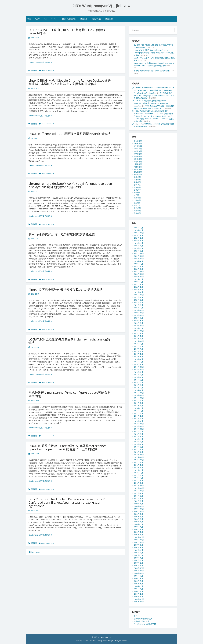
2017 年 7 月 (138, 349)
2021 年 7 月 (138, 297)
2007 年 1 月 (138, 565)
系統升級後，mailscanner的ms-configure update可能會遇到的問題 (69, 394)
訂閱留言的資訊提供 (141, 621)
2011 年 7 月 (138, 498)
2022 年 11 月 (139, 274)
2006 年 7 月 (138, 581)
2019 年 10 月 (139, 326)
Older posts (34, 552)
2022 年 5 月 (138, 290)
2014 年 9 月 (138, 400)
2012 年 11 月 (139, 457)
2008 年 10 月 (139, 511)
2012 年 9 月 (138, 462)
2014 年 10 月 (139, 398)
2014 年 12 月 (139, 393)
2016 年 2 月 (138, 364)
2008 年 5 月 (138, 524)
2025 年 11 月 (139, 233)
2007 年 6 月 (138, 553)
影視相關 (137, 182)
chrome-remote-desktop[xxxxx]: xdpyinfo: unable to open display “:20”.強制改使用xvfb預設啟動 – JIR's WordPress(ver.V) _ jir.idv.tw (154, 90)
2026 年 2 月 (138, 230)
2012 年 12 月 (139, 455)
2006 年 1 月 (138, 597)
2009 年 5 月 (138, 501)
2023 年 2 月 (138, 266)
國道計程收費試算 (69, 19)
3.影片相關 (138, 169)
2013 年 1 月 (138, 452)
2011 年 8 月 (138, 496)
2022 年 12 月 (139, 271)
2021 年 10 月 (139, 295)
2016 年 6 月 (138, 354)
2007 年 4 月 (138, 558)
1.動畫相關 (138, 151)
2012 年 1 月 (138, 483)
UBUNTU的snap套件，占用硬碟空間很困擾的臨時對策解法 (70, 134)
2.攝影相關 (138, 164)
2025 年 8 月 (138, 238)
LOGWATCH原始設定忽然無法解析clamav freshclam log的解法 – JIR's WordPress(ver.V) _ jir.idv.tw (151, 103)
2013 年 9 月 (138, 431)
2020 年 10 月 (139, 315)
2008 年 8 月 (138, 517)
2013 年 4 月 (138, 444)
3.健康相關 (138, 167)
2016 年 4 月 (138, 359)
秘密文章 (137, 205)
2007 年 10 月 (139, 542)
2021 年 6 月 (138, 300)
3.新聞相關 (138, 172)
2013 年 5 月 (138, 442)
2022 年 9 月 (138, 279)
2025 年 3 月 (138, 248)
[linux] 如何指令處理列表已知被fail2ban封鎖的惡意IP (66, 289)
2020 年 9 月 (138, 318)
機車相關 (137, 198)
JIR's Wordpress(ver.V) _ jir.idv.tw (102, 6)
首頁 (29, 19)
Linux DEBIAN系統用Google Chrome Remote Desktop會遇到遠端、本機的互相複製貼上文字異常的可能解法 (70, 82)
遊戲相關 (137, 208)
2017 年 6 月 (138, 351)
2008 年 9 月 (138, 514)
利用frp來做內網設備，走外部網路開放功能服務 (62, 234)
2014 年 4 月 (138, 413)
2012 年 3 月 (138, 478)
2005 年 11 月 (139, 602)
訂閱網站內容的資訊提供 (143, 619)
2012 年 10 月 (139, 460)
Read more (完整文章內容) (43, 62)
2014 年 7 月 (138, 406)
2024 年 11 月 (139, 256)
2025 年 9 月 (138, 235)
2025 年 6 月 (138, 243)
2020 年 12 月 (139, 310)
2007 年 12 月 (139, 537)
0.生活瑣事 (138, 146)
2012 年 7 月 (138, 468)
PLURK (37, 19)
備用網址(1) (84, 19)
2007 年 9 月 (138, 545)
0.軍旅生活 (138, 149)
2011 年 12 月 (139, 486)
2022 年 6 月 (138, 287)
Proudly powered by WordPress (89, 641)
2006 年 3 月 (138, 591)
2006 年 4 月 (138, 589)
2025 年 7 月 (138, 240)
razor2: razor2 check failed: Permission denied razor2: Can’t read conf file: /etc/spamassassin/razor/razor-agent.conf (67, 502)
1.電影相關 (138, 162)
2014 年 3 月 (138, 416)
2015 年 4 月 (138, 385)
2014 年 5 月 (138, 411)
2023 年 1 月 (138, 269)
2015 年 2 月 (138, 388)
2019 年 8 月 (138, 328)
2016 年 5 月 (138, 357)
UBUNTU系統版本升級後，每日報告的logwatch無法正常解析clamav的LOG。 (154, 107)
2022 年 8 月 (138, 282)
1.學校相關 (138, 154)
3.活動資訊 (138, 175)
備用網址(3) (109, 19)
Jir (136, 124)
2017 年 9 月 (138, 344)
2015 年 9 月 (138, 372)
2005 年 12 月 (139, 599)
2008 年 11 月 (139, 509)
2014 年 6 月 (138, 408)
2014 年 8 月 (138, 403)
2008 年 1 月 (138, 535)
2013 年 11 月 (139, 426)
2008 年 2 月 (138, 532)
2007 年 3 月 (138, 560)
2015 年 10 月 (139, 369)
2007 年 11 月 (139, 540)
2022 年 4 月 (138, 292)
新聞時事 (137, 193)
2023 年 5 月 (138, 264)
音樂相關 (137, 213)
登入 (136, 616)
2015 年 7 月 (138, 377)
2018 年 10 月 (139, 331)
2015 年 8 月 (138, 375)
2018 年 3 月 (138, 339)
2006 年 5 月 (138, 586)
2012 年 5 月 (138, 473)
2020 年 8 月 (138, 320)
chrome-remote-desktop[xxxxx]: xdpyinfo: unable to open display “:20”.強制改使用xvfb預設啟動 (70, 185)
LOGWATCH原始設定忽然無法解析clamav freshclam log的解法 (69, 341)
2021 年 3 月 (138, 305)
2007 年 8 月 (138, 547)
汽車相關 (137, 200)
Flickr (46, 19)
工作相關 (137, 180)
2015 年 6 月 (138, 380)
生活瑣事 (137, 203)
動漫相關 (137, 177)
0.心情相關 (138, 141)
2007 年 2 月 (138, 563)
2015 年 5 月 (138, 382)
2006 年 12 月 (139, 568)
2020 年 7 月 (138, 323)
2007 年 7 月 (138, 550)
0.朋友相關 (138, 143)
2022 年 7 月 (138, 284)
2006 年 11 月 (139, 571)
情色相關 (137, 187)
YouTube (55, 19)
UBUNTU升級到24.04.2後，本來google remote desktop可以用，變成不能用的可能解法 (154, 95)
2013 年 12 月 (139, 424)
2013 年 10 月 (139, 429)
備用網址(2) (96, 19)
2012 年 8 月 (138, 465)
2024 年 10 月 (139, 259)
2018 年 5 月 (138, 336)
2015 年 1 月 (138, 390)
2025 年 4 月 (138, 246)
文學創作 (137, 190)
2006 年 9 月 (138, 576)
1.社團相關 (138, 159)
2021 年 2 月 (138, 308)
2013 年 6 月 (138, 439)
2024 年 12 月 (139, 253)
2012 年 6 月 (138, 470)
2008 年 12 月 (139, 506)
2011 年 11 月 (139, 488)
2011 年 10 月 (139, 491)
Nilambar (123, 641)
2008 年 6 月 (138, 522)
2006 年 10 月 (139, 573)
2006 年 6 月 (138, 584)
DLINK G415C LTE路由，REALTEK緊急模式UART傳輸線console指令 (67, 32)
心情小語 (137, 185)
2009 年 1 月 (138, 504)
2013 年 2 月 (138, 449)
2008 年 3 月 (138, 529)
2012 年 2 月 (138, 480)
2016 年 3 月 (138, 362)
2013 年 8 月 (138, 434)
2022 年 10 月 (139, 277)
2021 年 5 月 (138, 302)
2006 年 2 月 (138, 594)
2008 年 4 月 (138, 527)
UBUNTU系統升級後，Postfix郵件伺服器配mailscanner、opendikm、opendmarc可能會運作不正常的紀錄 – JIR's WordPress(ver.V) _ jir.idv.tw (154, 114)
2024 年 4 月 (138, 261)
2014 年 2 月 (138, 419)
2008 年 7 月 (138, 519)
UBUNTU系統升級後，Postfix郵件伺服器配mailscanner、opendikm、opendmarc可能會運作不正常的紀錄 (69, 447)
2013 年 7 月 (138, 436)
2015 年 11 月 (139, 367)
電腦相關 (34, 70)
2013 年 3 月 (138, 447)
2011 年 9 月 (138, 493)
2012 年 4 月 (138, 475)
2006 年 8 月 (138, 578)
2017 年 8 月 (138, 346)
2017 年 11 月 (139, 341)
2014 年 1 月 (138, 421)
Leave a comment (47, 70)
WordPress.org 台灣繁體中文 (145, 624)
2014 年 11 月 (139, 395)
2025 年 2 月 (138, 251)
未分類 (136, 195)
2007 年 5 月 (138, 555)
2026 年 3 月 (138, 228)
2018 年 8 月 (138, 333)
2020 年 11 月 (139, 313)
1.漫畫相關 (138, 156)
